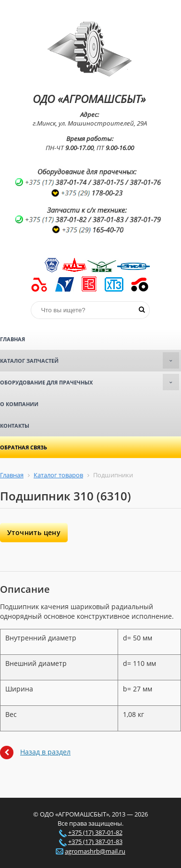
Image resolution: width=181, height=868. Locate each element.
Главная (12, 339)
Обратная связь (24, 447)
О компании (19, 404)
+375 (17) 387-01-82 (95, 832)
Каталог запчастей (90, 360)
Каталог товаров (58, 475)
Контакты (15, 426)
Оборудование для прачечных (90, 382)
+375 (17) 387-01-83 (95, 842)
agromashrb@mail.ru (95, 851)
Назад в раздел (45, 752)
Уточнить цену (34, 532)
